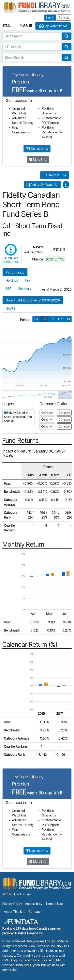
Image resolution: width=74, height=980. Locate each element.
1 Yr (36, 319)
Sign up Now (37, 149)
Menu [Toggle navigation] (26, 25)
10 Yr (61, 319)
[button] (67, 36)
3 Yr (44, 319)
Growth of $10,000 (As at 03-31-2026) (33, 300)
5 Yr (52, 319)
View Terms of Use (42, 946)
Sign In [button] (50, 18)
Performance (15, 272)
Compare (64, 413)
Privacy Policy (12, 904)
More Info (38, 159)
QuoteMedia (59, 941)
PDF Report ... (55, 175)
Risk (28, 280)
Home (6, 25)
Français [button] (64, 18)
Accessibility (34, 904)
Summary (25, 289)
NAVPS (11, 308)
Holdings (12, 280)
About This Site (15, 912)
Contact (34, 912)
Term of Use (54, 904)
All (68, 319)
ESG (9, 289)
